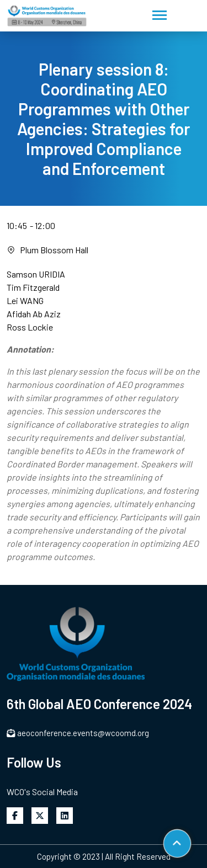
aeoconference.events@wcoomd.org (78, 733)
